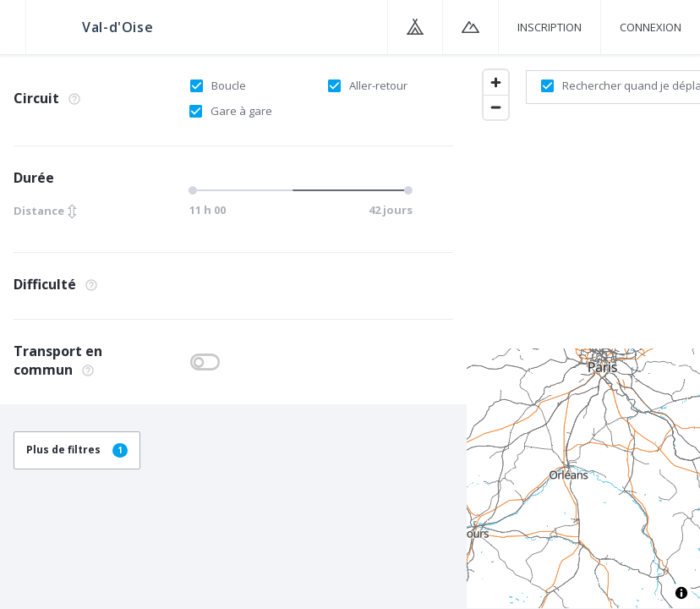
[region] (583, 331)
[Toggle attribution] (681, 593)
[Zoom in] (496, 82)
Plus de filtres (77, 450)
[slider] (298, 190)
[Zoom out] (496, 107)
